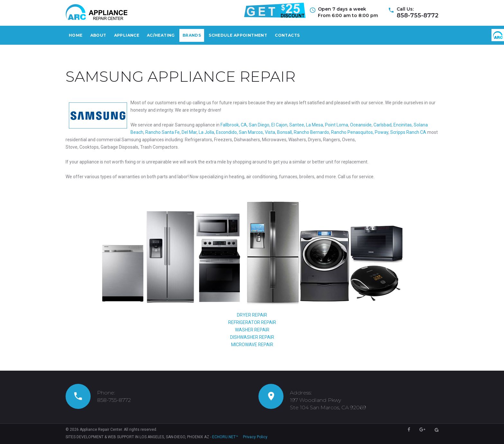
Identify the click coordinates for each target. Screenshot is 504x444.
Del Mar (189, 132)
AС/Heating (161, 35)
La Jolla (206, 132)
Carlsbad (382, 125)
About (98, 35)
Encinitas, (403, 125)
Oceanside (360, 125)
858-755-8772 (418, 15)
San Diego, (260, 125)
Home (76, 35)
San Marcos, (251, 132)
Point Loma (337, 125)
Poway (382, 132)
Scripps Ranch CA (408, 132)
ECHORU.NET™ (225, 437)
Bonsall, (285, 132)
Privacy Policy (255, 437)
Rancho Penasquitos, (352, 132)
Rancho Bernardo (311, 132)
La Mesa (315, 125)
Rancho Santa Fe (162, 132)
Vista (270, 132)
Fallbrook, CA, (234, 125)
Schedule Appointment (238, 35)
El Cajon (279, 125)
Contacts (287, 35)
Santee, (297, 125)
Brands (192, 35)
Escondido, (227, 132)
